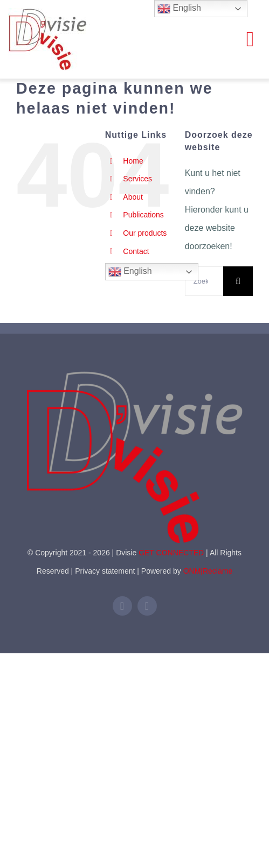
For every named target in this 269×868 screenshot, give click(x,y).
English (130, 272)
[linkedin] (122, 606)
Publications (143, 215)
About (133, 197)
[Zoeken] (238, 281)
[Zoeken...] (204, 281)
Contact (136, 251)
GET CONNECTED (171, 553)
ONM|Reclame (208, 571)
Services (137, 179)
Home (133, 161)
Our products (145, 233)
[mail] (147, 606)
